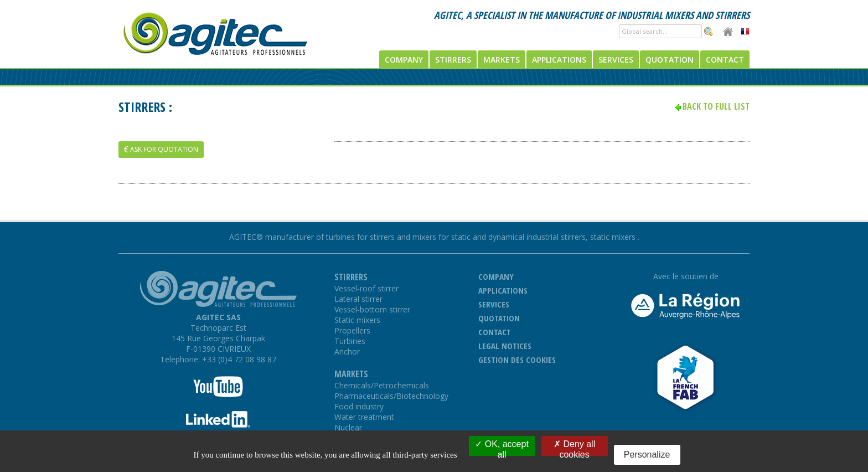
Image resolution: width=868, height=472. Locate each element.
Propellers (352, 330)
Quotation (670, 60)
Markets (502, 60)
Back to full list (716, 106)
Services (616, 60)
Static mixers (357, 320)
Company (404, 60)
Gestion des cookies (517, 360)
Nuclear (348, 427)
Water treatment (364, 417)
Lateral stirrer (358, 299)
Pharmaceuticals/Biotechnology (391, 396)
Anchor (347, 352)
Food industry (359, 406)
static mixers (614, 237)
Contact (725, 60)
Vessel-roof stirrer (366, 288)
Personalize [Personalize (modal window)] (647, 455)
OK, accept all (502, 448)
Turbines (350, 341)
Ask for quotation (161, 149)
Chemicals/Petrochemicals (382, 385)
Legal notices (505, 346)
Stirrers (453, 60)
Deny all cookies (574, 448)
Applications (559, 60)
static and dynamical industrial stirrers (518, 237)
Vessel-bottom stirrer (372, 309)
